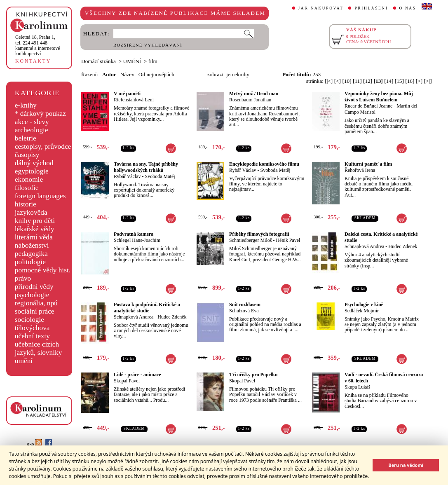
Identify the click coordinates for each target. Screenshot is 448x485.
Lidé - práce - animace (137, 375)
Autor (109, 74)
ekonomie (29, 179)
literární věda (34, 237)
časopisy (27, 155)
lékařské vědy (35, 229)
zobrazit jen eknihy (228, 74)
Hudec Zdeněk (172, 317)
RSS (34, 444)
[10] (347, 81)
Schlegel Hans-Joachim (137, 240)
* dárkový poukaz (40, 114)
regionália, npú (36, 303)
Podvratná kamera (134, 234)
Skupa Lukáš (357, 387)
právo (23, 278)
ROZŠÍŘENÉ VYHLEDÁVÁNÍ (148, 45)
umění (24, 361)
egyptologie (32, 171)
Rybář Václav (127, 176)
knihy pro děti (35, 221)
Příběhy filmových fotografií (259, 234)
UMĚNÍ (132, 61)
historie (26, 204)
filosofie (27, 188)
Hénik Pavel (288, 240)
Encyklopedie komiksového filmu (264, 164)
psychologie (32, 295)
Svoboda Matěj (160, 176)
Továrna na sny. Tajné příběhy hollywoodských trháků (146, 167)
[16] (410, 81)
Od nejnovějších (156, 74)
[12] (368, 81)
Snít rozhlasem (245, 305)
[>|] (428, 81)
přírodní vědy (34, 287)
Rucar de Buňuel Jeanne (368, 106)
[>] (419, 81)
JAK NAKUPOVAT (321, 8)
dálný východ (34, 163)
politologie (30, 262)
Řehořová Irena (360, 170)
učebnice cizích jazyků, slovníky (39, 348)
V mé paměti (127, 94)
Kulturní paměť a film (368, 164)
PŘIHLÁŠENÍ (371, 8)
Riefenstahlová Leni (134, 100)
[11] (357, 81)
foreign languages (40, 196)
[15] (399, 81)
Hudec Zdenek (403, 246)
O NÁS (408, 8)
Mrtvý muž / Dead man (254, 94)
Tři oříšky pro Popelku (253, 375)
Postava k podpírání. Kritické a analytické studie (147, 308)
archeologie (32, 130)
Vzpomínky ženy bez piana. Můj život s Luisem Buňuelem (379, 97)
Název (127, 74)
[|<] (329, 81)
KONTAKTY (33, 61)
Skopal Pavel (127, 381)
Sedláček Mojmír (362, 311)
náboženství (32, 245)
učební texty (32, 336)
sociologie (29, 320)
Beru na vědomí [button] (406, 465)
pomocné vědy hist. (43, 270)
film (153, 61)
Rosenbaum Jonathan (250, 100)
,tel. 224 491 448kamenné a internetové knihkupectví (38, 45)
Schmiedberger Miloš (250, 240)
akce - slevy (32, 122)
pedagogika (31, 254)
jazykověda (31, 212)
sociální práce (35, 311)
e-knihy (26, 105)
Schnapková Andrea (364, 246)
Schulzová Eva (244, 311)
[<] (338, 81)
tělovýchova (32, 328)
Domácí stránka (99, 61)
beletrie (26, 138)
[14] (389, 81)
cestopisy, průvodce (43, 146)
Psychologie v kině (364, 305)
